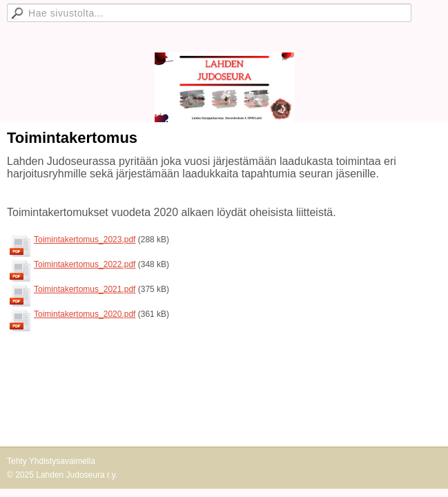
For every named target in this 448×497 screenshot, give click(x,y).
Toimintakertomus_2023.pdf (85, 240)
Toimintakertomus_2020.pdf (85, 314)
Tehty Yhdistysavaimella (51, 461)
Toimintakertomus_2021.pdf (85, 289)
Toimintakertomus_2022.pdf (85, 264)
